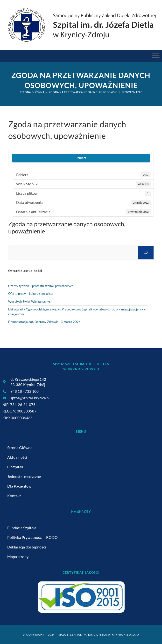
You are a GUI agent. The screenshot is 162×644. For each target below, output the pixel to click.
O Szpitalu (16, 467)
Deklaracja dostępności (27, 547)
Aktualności (17, 457)
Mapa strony (18, 557)
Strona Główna (20, 448)
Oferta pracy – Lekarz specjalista (31, 294)
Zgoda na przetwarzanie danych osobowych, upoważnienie (96, 92)
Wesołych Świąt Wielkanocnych (30, 302)
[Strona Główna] (32, 92)
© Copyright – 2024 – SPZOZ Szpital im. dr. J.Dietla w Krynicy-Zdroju (81, 634)
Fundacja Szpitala (22, 528)
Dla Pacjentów (19, 486)
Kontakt (14, 496)
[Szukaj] (146, 253)
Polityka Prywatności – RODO (32, 537)
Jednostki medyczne (24, 476)
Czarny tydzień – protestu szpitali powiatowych (41, 286)
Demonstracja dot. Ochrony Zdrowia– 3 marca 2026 (44, 322)
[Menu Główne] (156, 56)
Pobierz (81, 158)
